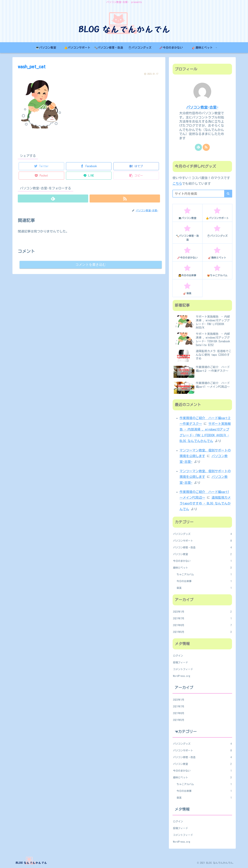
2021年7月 (202, 618)
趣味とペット (202, 568)
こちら (177, 184)
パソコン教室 (202, 554)
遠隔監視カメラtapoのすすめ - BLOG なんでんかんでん (205, 503)
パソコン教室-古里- (202, 107)
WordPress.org (182, 676)
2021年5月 (202, 632)
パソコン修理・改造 (202, 547)
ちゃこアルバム (204, 574)
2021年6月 (202, 625)
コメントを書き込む (91, 265)
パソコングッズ (202, 534)
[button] (228, 194)
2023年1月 (202, 612)
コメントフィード (183, 669)
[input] (202, 194)
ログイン (178, 656)
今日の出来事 (204, 581)
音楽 (204, 588)
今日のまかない (202, 561)
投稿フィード (180, 662)
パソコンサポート (202, 541)
